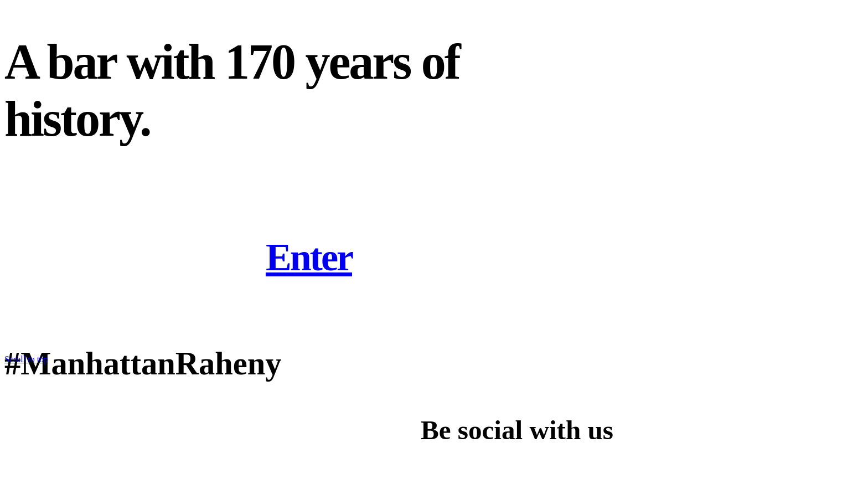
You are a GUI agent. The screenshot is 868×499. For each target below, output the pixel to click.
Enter (309, 257)
